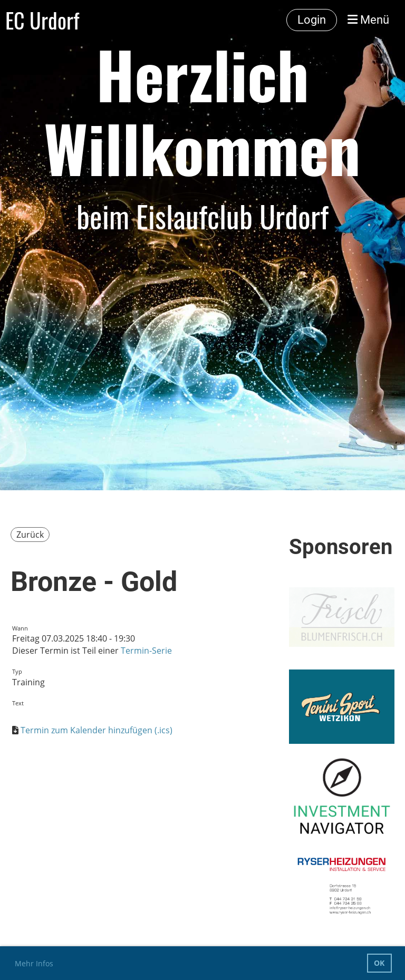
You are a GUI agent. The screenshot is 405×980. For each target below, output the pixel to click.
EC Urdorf (42, 20)
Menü (368, 20)
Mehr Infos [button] (34, 963)
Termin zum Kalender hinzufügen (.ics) (97, 730)
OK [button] (379, 963)
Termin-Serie (146, 651)
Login (312, 20)
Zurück (30, 535)
